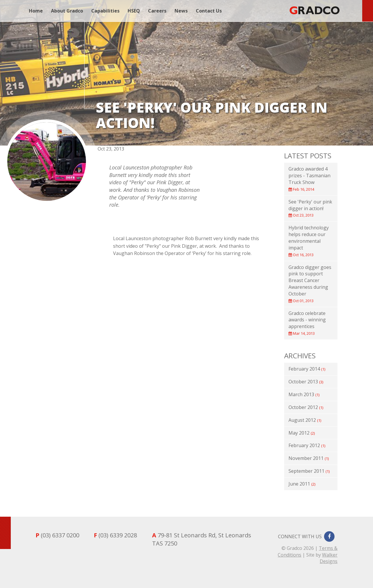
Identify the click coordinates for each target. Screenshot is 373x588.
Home (36, 11)
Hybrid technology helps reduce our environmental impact (309, 241)
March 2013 (304, 394)
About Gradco (67, 11)
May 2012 (302, 433)
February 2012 (307, 445)
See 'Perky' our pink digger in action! (310, 208)
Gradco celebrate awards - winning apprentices (307, 323)
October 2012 (306, 407)
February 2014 (307, 369)
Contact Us (209, 11)
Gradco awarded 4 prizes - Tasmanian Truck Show (309, 179)
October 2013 (306, 382)
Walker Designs (329, 558)
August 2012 (305, 420)
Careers (157, 11)
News (181, 11)
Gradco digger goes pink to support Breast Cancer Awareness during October (310, 284)
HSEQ (134, 11)
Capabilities (105, 11)
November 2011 (309, 458)
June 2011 (302, 484)
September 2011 (309, 471)
